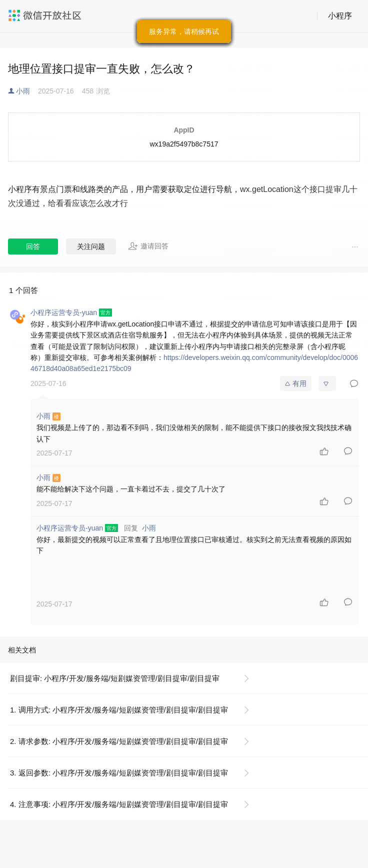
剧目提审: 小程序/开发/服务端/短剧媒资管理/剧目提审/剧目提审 (115, 678)
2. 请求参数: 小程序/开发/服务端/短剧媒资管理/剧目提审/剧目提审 (119, 741)
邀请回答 (148, 246)
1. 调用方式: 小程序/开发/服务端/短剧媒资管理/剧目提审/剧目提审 (119, 710)
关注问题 (91, 246)
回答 (33, 246)
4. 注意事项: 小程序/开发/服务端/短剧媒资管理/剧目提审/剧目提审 (119, 804)
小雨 (23, 91)
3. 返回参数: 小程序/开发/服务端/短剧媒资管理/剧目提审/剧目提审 (119, 773)
